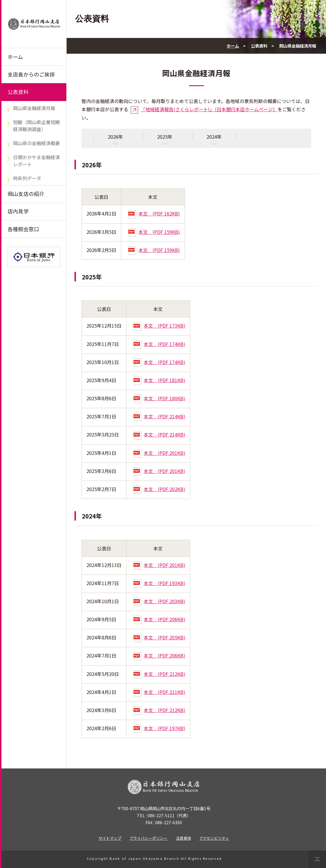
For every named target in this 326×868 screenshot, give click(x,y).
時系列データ (27, 178)
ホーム (15, 57)
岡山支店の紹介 (26, 194)
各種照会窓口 (23, 229)
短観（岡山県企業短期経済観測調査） (37, 126)
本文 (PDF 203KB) (159, 601)
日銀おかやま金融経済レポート (37, 161)
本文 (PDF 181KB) (159, 380)
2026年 (115, 137)
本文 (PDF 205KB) (159, 637)
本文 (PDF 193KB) (159, 583)
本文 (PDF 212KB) (159, 674)
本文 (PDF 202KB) (159, 489)
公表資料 (18, 92)
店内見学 (18, 211)
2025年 (165, 137)
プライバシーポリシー (148, 838)
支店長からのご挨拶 (31, 74)
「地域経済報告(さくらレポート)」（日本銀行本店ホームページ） (209, 109)
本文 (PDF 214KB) (159, 416)
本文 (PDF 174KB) (159, 344)
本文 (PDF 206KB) (159, 619)
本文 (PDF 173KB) (159, 326)
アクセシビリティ (214, 838)
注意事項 (183, 838)
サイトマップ (110, 838)
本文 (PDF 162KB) (154, 213)
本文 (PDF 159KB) (154, 232)
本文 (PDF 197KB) (159, 728)
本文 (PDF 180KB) (159, 398)
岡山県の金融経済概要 (37, 143)
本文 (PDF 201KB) (159, 453)
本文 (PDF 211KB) (159, 692)
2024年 (214, 137)
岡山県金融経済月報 (34, 108)
